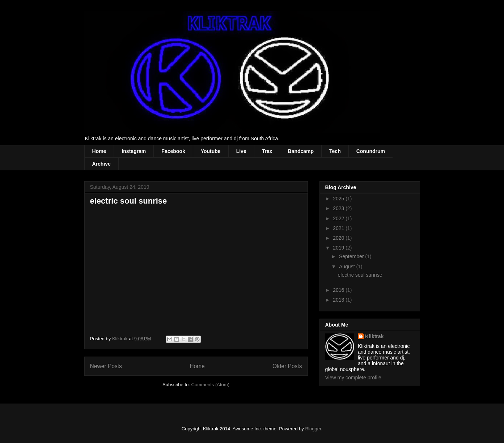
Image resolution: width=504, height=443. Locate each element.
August (348, 267)
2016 (339, 290)
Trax (267, 151)
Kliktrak (374, 336)
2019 (339, 248)
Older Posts (287, 366)
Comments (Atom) (210, 385)
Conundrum (371, 151)
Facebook (173, 151)
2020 (339, 238)
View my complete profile (353, 378)
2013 (339, 300)
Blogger (313, 429)
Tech (335, 151)
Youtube (211, 151)
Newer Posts (106, 366)
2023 (339, 208)
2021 (339, 228)
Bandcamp (301, 151)
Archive (101, 164)
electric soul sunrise (129, 201)
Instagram (134, 151)
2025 (339, 199)
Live (241, 151)
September (352, 256)
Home (99, 151)
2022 (339, 218)
